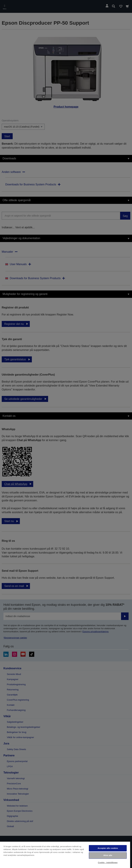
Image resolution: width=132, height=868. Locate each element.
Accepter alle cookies (108, 848)
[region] (65, 855)
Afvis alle (108, 855)
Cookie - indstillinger (108, 863)
